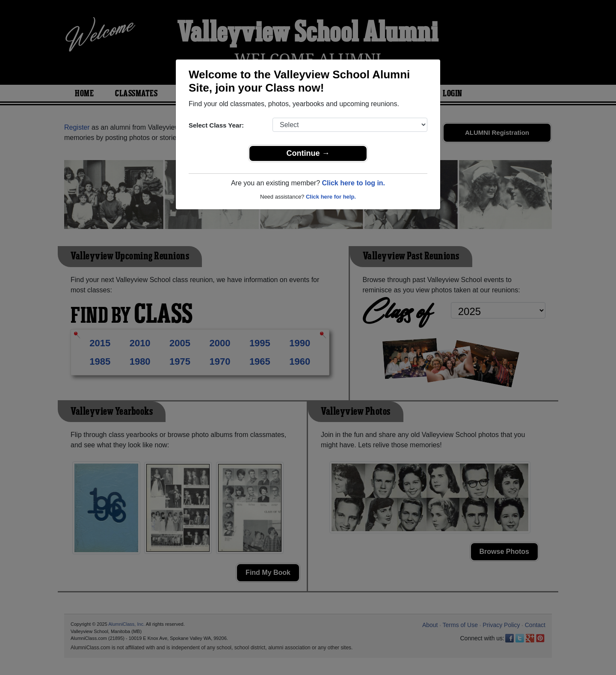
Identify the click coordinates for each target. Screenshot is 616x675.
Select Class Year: (216, 125)
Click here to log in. (353, 183)
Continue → (308, 153)
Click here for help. (331, 197)
